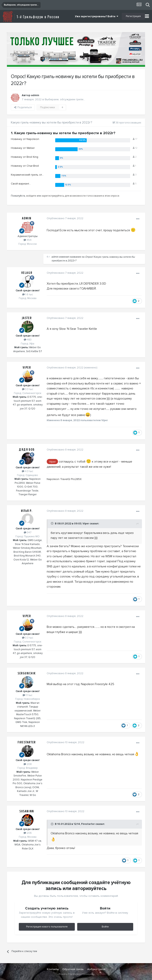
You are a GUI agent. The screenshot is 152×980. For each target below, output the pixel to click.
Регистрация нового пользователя (47, 927)
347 (28, 533)
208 (28, 764)
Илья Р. (27, 511)
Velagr (27, 273)
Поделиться (23, 107)
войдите (31, 196)
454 (28, 240)
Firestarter (27, 742)
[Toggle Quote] (52, 523)
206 (28, 833)
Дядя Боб (27, 450)
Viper (27, 368)
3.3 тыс (28, 389)
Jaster (27, 318)
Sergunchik (27, 673)
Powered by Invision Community (77, 974)
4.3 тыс (28, 471)
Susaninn (27, 811)
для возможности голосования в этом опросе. (92, 196)
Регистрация (133, 16)
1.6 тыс (28, 294)
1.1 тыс (28, 695)
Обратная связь (73, 969)
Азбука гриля (96, 969)
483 (28, 340)
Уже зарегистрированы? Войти (97, 16)
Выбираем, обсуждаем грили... (65, 99)
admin (35, 95)
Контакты (53, 969)
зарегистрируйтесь (53, 196)
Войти (105, 927)
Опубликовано (65, 218)
